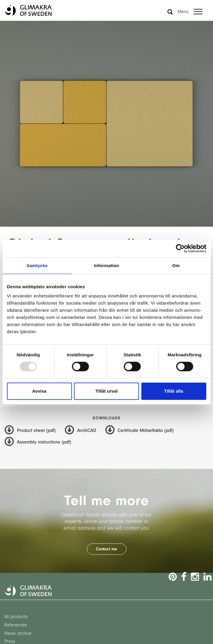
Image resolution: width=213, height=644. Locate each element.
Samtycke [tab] (37, 265)
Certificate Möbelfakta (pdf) (146, 430)
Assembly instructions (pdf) (44, 442)
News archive (18, 633)
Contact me (107, 549)
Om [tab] (176, 265)
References (16, 625)
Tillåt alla (174, 391)
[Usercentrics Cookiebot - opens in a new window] (180, 248)
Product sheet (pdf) (36, 430)
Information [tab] (107, 265)
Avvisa (39, 391)
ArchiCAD (87, 430)
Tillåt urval (107, 391)
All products (16, 617)
